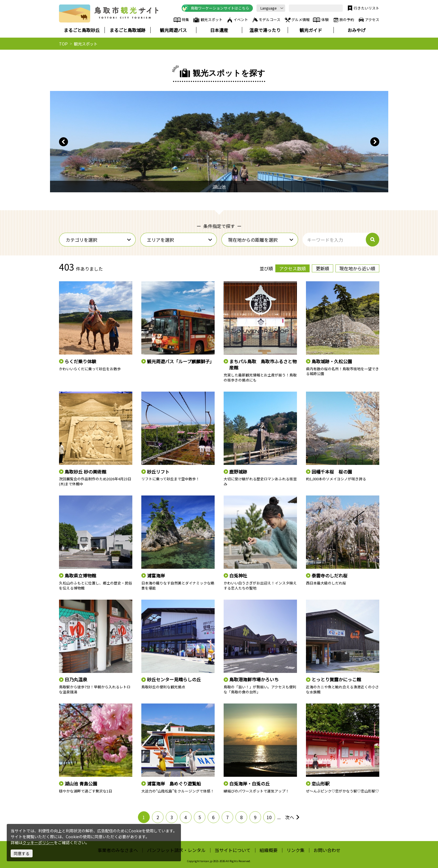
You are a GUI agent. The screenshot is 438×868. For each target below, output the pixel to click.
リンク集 (296, 850)
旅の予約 (343, 20)
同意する (22, 853)
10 (269, 817)
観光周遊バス (173, 30)
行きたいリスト (363, 8)
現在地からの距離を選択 (261, 240)
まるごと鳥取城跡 (128, 30)
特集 (181, 20)
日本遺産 (219, 30)
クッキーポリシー (38, 842)
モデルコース (266, 20)
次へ (293, 817)
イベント (237, 20)
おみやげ (357, 30)
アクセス (368, 20)
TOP (63, 44)
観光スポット (208, 20)
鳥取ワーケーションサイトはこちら (215, 8)
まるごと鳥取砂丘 (82, 30)
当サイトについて (233, 850)
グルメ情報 (297, 20)
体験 (321, 20)
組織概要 (269, 850)
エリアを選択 (180, 240)
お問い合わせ (327, 850)
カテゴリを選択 (98, 240)
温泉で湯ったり (265, 30)
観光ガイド (311, 30)
